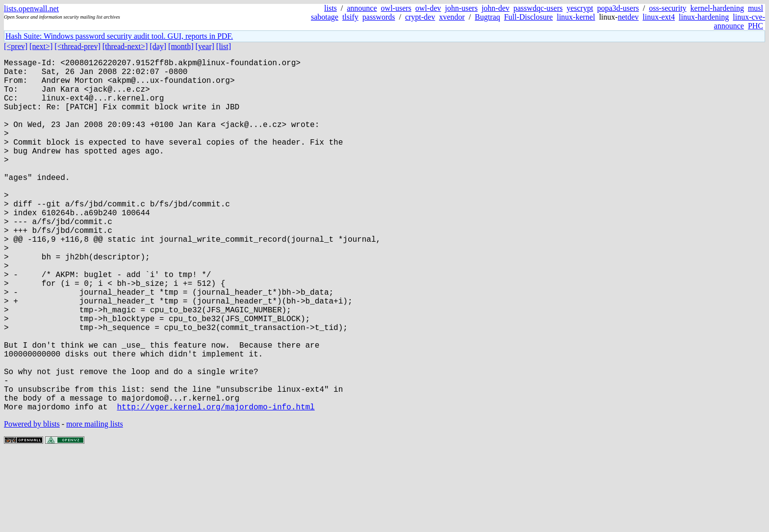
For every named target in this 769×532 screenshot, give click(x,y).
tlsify (350, 17)
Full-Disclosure (529, 17)
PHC (756, 26)
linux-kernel (576, 17)
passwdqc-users (538, 8)
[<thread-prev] (77, 46)
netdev (628, 17)
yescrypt (580, 8)
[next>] (41, 46)
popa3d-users (618, 8)
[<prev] (16, 46)
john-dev (496, 8)
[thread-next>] (125, 46)
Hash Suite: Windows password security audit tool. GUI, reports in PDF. (119, 36)
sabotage (325, 17)
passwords (379, 17)
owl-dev (428, 8)
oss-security (667, 8)
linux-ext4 (659, 17)
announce (362, 8)
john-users (461, 8)
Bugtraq (487, 17)
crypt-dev (420, 17)
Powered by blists (32, 502)
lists (331, 8)
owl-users (396, 8)
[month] (181, 46)
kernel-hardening (717, 8)
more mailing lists (95, 502)
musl (756, 8)
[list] (224, 46)
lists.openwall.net (31, 9)
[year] (205, 46)
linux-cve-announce (740, 21)
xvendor (452, 17)
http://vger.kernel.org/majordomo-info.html (216, 485)
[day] (158, 46)
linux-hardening (704, 17)
